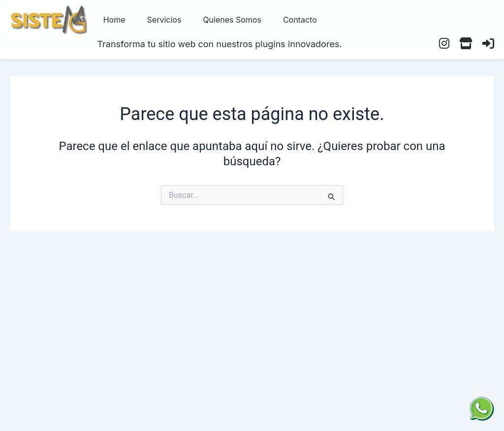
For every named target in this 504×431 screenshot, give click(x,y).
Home (114, 20)
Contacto (300, 20)
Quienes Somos (232, 20)
